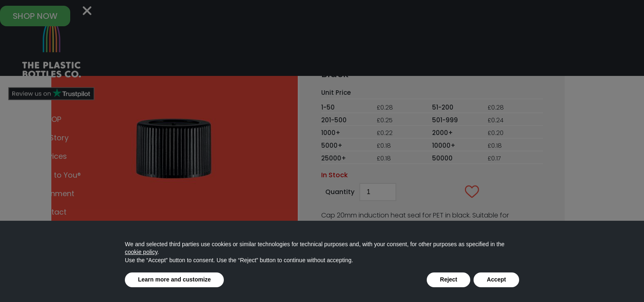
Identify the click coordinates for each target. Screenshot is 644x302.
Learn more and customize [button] (174, 279)
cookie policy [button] (141, 252)
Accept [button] (496, 279)
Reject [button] (448, 279)
